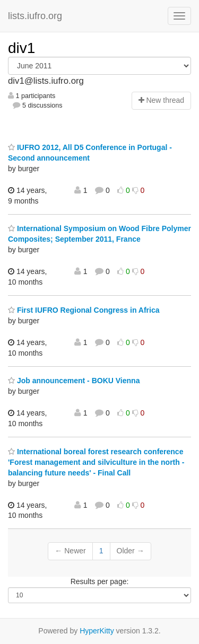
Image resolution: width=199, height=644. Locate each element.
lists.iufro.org (35, 16)
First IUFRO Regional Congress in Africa (84, 310)
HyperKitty (97, 631)
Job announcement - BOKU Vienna (74, 381)
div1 (21, 48)
